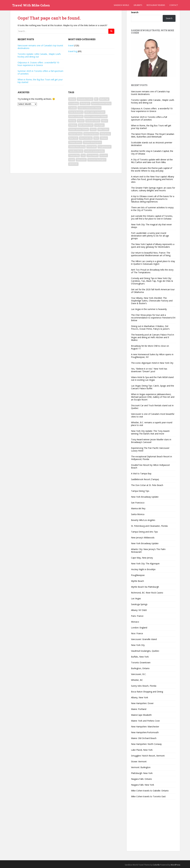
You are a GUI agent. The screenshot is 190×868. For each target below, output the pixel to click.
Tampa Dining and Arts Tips (144, 532)
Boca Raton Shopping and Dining (147, 692)
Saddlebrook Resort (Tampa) (145, 479)
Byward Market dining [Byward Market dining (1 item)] (101, 103)
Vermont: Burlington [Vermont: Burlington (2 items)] (97, 160)
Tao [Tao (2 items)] (83, 155)
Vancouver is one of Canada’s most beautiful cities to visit (153, 415)
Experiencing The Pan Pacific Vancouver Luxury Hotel (150, 449)
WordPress (175, 865)
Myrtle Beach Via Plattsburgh (145, 587)
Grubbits (138, 5)
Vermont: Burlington (141, 767)
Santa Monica (138, 514)
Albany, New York (140, 697)
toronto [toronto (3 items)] (104, 155)
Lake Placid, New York (142, 750)
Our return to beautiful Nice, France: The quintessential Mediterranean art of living (151, 254)
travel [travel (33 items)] (72, 160)
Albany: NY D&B (139, 610)
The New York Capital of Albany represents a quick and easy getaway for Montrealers (153, 246)
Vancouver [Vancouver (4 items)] (81, 160)
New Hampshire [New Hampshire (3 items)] (91, 134)
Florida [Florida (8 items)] (72, 121)
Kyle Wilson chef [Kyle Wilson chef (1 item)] (86, 125)
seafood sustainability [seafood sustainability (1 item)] (94, 151)
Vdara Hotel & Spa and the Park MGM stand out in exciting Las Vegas (152, 379)
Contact (174, 5)
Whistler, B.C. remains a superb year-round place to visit (152, 424)
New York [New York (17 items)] (73, 138)
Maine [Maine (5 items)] (93, 129)
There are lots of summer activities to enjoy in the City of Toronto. (152, 209)
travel (71, 45)
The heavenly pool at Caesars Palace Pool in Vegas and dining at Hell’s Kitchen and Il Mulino (153, 337)
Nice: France (137, 633)
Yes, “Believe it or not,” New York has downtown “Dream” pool (149, 370)
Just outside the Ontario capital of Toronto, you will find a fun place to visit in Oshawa (152, 217)
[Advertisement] (153, 827)
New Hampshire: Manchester (145, 727)
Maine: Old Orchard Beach (144, 738)
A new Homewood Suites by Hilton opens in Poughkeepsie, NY (152, 356)
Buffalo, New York (140, 657)
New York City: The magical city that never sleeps (151, 226)
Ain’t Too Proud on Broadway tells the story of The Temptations (152, 271)
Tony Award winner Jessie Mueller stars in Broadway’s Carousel (151, 441)
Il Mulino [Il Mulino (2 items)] (73, 125)
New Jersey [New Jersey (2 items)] (105, 134)
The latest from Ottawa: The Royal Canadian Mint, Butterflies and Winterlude (153, 135)
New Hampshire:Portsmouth (145, 732)
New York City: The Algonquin (145, 564)
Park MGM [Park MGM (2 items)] (92, 147)
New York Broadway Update (145, 497)
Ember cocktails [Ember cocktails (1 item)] (76, 116)
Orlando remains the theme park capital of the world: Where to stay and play (152, 169)
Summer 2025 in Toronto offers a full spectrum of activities (40, 72)
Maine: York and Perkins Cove (145, 721)
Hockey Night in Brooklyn (143, 569)
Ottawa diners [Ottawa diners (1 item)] (75, 142)
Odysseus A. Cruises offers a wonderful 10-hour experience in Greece (39, 64)
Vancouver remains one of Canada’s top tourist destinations (40, 47)
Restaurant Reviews (156, 5)
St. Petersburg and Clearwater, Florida (149, 526)
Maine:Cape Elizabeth (141, 715)
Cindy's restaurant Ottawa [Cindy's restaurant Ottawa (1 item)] (89, 108)
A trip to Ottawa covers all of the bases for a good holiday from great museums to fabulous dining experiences (153, 199)
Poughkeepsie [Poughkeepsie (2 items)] (104, 147)
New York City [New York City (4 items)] (86, 138)
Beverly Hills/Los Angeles (143, 520)
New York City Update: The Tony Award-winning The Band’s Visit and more (151, 432)
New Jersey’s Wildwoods (143, 538)
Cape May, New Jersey (142, 558)
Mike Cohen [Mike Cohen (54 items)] (103, 129)
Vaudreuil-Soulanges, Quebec (145, 651)
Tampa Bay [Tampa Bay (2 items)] (74, 155)
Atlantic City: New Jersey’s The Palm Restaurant (148, 551)
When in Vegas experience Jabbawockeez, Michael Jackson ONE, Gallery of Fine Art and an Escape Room (153, 397)
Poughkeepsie (138, 575)
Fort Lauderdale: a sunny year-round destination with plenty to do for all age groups (150, 236)
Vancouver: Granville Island (144, 639)
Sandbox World (121, 5)
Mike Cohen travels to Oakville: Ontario (150, 791)
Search (135, 12)
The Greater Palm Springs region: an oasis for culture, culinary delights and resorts (153, 189)
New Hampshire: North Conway (146, 744)
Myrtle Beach (137, 581)
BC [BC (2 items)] (96, 99)
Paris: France (137, 616)
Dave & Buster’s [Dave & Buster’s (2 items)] (76, 112)
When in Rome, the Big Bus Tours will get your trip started (40, 81)
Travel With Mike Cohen (31, 5)
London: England (139, 628)
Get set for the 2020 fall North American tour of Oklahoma (153, 291)
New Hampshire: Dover (142, 703)
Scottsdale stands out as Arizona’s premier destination (152, 144)
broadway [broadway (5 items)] (74, 103)
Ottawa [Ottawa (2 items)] (104, 138)
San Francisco (138, 503)
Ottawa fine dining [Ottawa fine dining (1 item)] (77, 147)
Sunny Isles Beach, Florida (144, 686)
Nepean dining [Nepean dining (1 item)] (75, 134)
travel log (73, 51)
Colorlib (156, 865)
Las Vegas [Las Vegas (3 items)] (99, 125)
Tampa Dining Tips (140, 491)
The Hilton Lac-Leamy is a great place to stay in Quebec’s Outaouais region (153, 263)
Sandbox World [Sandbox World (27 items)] (76, 151)
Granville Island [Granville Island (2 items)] (93, 121)
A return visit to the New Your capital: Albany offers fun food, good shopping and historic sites (153, 179)
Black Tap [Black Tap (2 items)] (104, 99)
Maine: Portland (139, 709)
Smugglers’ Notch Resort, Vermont (148, 756)
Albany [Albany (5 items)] (72, 99)
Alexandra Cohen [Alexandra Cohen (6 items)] (85, 99)
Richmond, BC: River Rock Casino (147, 593)
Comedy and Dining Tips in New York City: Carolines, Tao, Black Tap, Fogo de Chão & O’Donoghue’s (152, 281)
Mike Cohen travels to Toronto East (148, 796)
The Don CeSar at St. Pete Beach (147, 485)
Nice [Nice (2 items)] (96, 138)
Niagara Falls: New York (143, 785)
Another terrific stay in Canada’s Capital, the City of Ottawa (152, 152)
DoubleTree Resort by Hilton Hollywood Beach (150, 466)
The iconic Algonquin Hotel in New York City (152, 363)
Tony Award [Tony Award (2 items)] (93, 155)
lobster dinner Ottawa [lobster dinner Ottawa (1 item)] (79, 129)
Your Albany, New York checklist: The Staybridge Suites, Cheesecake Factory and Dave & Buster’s (152, 301)
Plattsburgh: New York (142, 773)
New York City (138, 645)
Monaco (135, 622)
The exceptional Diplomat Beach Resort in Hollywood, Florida (151, 458)
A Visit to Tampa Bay (141, 473)
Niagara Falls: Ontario (141, 779)
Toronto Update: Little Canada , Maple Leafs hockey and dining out (39, 55)
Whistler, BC (137, 680)
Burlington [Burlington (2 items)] (85, 103)
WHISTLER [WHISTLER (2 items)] (73, 164)
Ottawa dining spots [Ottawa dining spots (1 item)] (92, 142)
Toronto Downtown (141, 662)
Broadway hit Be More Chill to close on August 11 (150, 347)
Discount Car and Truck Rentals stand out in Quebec (152, 407)
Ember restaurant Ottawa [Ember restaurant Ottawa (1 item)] (96, 116)
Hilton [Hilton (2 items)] (104, 121)
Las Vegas (136, 598)
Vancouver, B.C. (139, 674)
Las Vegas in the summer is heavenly (149, 309)
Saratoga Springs (139, 604)
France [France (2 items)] (81, 121)
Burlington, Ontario (140, 668)
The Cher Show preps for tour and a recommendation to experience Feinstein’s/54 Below (153, 318)
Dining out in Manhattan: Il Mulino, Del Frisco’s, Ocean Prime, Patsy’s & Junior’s (150, 327)
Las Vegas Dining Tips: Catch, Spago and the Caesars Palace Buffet (153, 387)
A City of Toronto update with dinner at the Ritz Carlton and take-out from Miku (152, 161)
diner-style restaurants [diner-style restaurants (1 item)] (95, 112)
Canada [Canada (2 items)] (73, 108)
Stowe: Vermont (139, 761)
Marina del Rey (138, 508)
